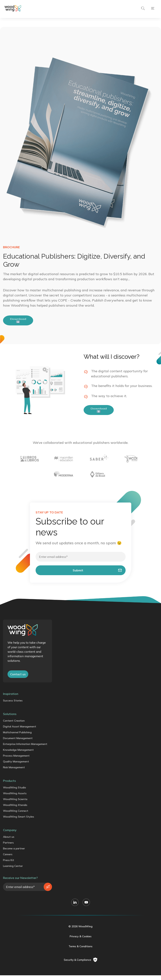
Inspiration (11, 699)
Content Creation (14, 726)
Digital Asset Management (20, 732)
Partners (8, 848)
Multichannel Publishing (17, 738)
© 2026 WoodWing (80, 932)
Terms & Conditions (80, 952)
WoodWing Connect (16, 816)
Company (10, 835)
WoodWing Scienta (15, 805)
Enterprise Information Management (25, 749)
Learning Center (13, 871)
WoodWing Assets (15, 799)
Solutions (10, 719)
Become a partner (14, 854)
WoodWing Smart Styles (19, 822)
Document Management (18, 744)
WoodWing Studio (14, 793)
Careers (8, 860)
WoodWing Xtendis (15, 810)
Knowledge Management (18, 755)
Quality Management (16, 767)
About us (9, 842)
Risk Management (14, 773)
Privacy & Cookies (81, 942)
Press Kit (9, 866)
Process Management (16, 761)
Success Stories (13, 706)
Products (9, 786)
